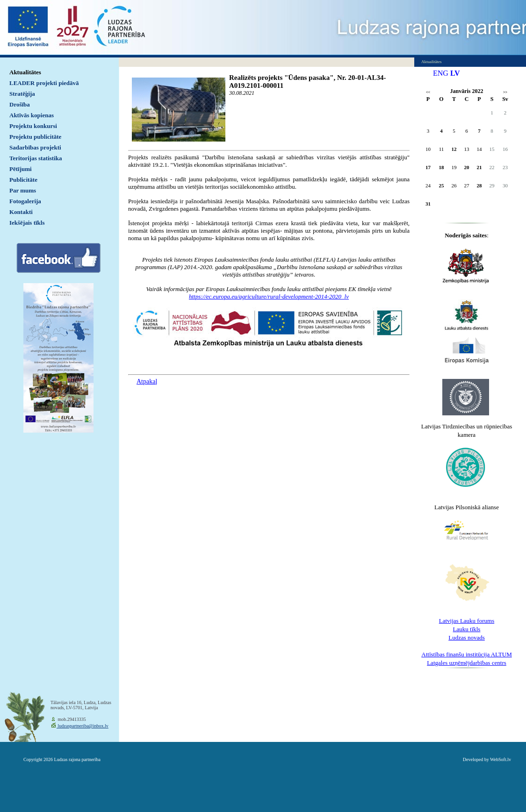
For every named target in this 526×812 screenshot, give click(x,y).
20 (467, 167)
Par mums (23, 190)
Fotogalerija (25, 201)
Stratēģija (22, 94)
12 (454, 149)
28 (479, 185)
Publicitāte (23, 180)
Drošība (20, 104)
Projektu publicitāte (35, 137)
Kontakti (21, 212)
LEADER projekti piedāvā (44, 83)
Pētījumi (21, 169)
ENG (441, 73)
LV (455, 73)
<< (428, 92)
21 (479, 167)
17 (428, 167)
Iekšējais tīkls (27, 223)
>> (505, 92)
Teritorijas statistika (36, 158)
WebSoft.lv (501, 759)
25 (442, 185)
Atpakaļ (147, 381)
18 (442, 167)
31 (428, 204)
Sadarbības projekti (35, 147)
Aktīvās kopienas (32, 115)
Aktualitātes (25, 72)
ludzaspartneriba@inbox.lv (83, 726)
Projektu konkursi (33, 126)
